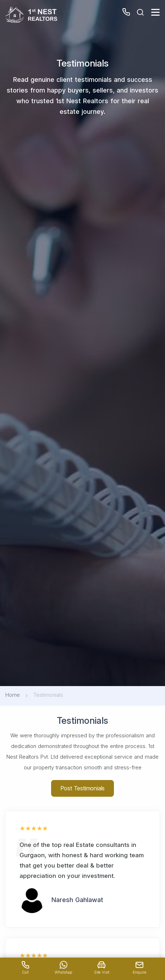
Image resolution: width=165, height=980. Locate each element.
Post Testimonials (83, 788)
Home (13, 695)
